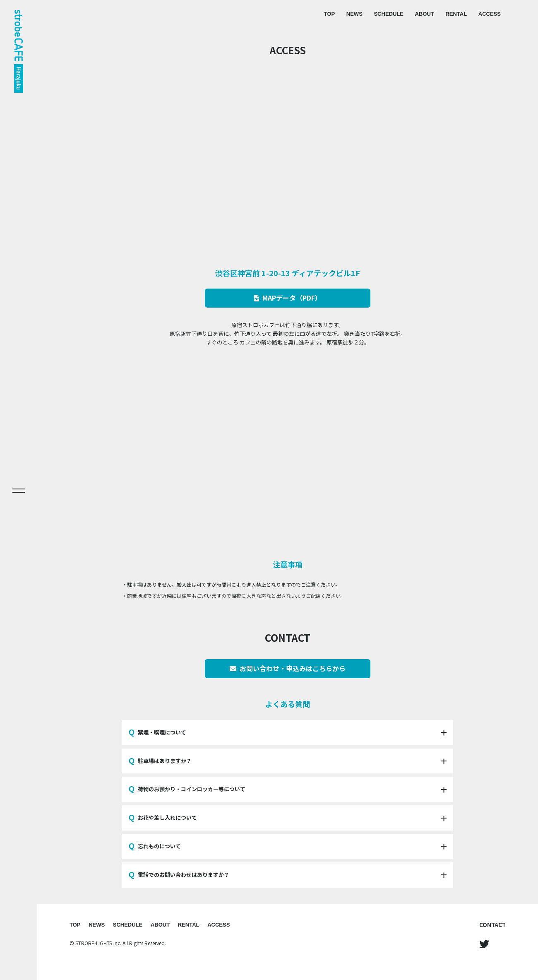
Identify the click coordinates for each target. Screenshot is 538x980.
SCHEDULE (389, 14)
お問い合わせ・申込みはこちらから (288, 668)
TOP (330, 14)
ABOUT (425, 14)
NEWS (354, 14)
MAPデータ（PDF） (288, 298)
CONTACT (492, 925)
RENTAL (456, 14)
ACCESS (490, 14)
